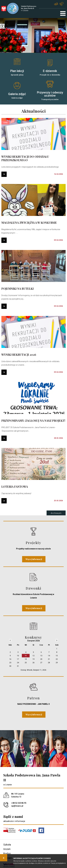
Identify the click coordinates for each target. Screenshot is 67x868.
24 (18, 663)
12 (33, 656)
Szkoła (7, 845)
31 (18, 666)
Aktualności (33, 111)
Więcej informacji (34, 559)
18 (26, 659)
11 (26, 656)
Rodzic (7, 853)
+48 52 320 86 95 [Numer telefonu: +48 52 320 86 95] (19, 803)
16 (10, 659)
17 (18, 659)
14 (49, 656)
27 (41, 663)
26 (33, 663)
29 (57, 663)
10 (18, 656)
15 (57, 656)
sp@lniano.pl (56, 4)
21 (49, 659)
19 (33, 659)
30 (10, 666)
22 (57, 659)
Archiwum (56, 513)
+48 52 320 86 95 (62, 4)
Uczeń (7, 849)
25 (26, 663)
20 (41, 659)
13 (41, 656)
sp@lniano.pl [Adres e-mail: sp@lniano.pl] (17, 806)
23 (10, 663)
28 (49, 663)
